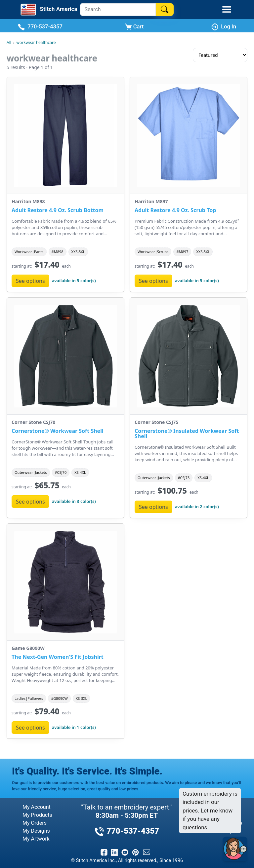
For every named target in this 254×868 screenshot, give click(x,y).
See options (30, 281)
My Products (37, 815)
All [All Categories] (9, 42)
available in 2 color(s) (197, 507)
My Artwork (36, 839)
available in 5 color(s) (74, 281)
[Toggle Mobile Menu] (227, 9)
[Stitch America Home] (45, 10)
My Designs (36, 831)
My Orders (35, 823)
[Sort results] (220, 55)
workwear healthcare (36, 42)
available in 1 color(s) (74, 727)
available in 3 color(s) (74, 501)
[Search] (118, 10)
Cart (134, 27)
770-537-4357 (40, 27)
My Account (37, 807)
